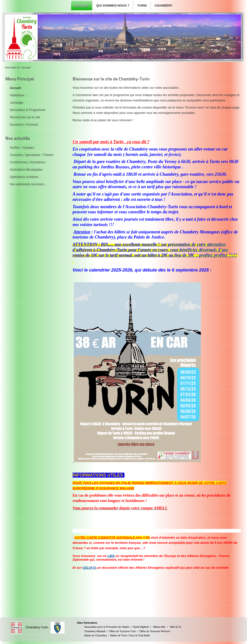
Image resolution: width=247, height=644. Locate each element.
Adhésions (17, 95)
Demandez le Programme (28, 110)
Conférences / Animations (28, 162)
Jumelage (17, 103)
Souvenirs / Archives (24, 125)
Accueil (81, 5)
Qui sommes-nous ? (113, 5)
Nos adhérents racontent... (28, 184)
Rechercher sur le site (25, 117)
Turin (142, 5)
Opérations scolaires (24, 177)
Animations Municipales (26, 169)
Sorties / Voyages (22, 147)
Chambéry (164, 5)
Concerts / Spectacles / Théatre (32, 155)
